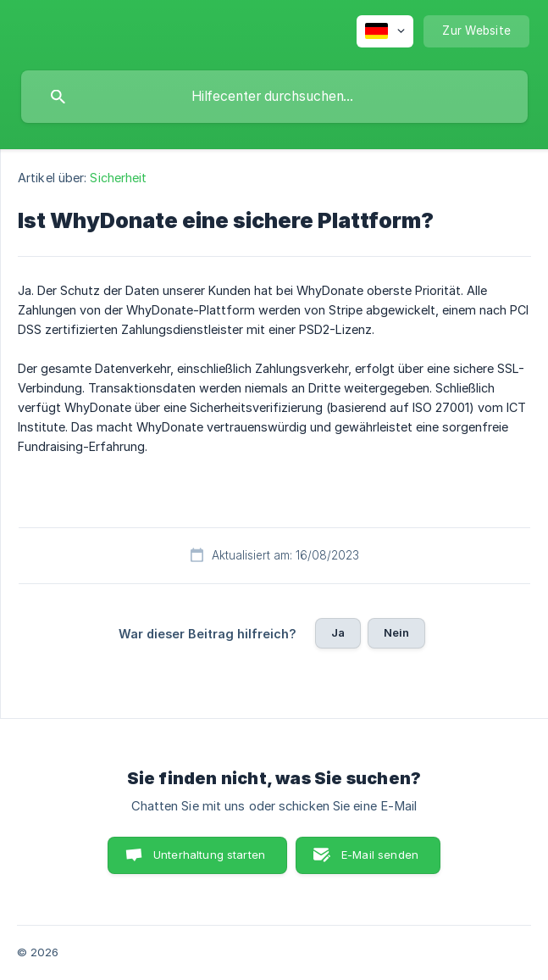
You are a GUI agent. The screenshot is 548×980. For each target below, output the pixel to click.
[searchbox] (274, 97)
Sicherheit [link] (118, 178)
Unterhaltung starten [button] (209, 855)
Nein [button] (397, 632)
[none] (385, 31)
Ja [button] (338, 632)
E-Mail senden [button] (380, 855)
